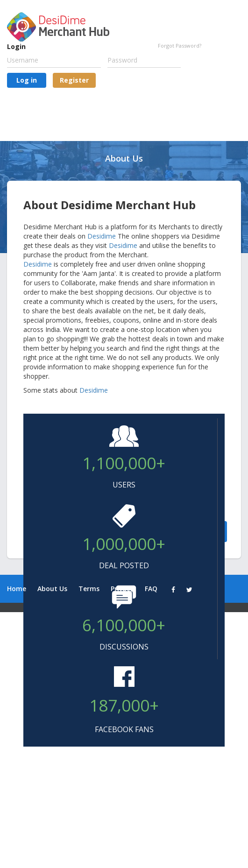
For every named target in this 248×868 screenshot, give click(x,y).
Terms (89, 589)
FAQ (151, 589)
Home (17, 589)
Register (74, 80)
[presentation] (78, 111)
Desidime (102, 236)
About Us (52, 589)
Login (16, 46)
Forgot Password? (180, 46)
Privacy (122, 589)
